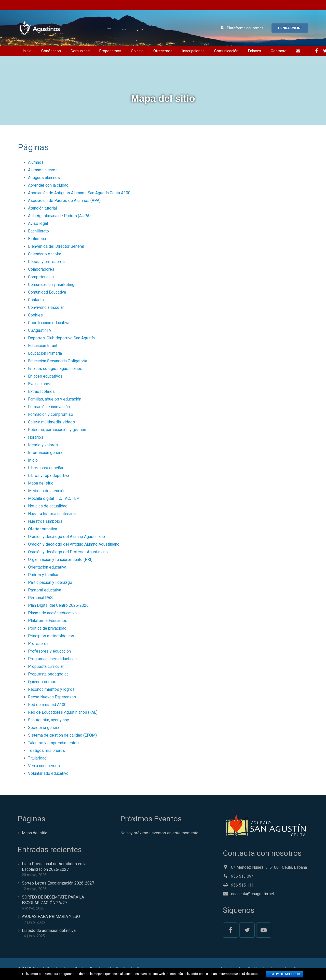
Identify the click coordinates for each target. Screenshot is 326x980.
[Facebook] (316, 51)
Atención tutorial (42, 208)
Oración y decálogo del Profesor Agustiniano (68, 552)
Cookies (35, 315)
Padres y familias (44, 575)
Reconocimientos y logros (51, 689)
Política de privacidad (47, 628)
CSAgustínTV (40, 330)
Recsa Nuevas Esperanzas (52, 697)
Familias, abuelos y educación (55, 399)
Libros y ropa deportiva (49, 475)
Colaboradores (41, 269)
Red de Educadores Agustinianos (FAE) (63, 712)
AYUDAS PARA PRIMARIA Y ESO (51, 916)
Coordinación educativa (49, 323)
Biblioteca (37, 239)
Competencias (41, 277)
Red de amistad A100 (47, 705)
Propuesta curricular (46, 666)
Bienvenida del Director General (56, 246)
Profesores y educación (49, 651)
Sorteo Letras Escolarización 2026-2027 (58, 883)
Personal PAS (40, 598)
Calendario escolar (45, 254)
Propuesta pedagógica (48, 674)
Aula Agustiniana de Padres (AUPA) (59, 216)
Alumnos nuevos (43, 170)
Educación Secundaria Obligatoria (58, 361)
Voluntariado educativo (48, 773)
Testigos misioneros (46, 750)
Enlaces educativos (45, 376)
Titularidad (37, 758)
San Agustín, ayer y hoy (49, 720)
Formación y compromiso (51, 414)
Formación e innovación (49, 407)
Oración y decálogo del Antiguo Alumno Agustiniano (74, 544)
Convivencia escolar (46, 307)
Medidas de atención (47, 491)
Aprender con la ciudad (48, 185)
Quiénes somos (42, 682)
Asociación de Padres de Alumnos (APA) (64, 201)
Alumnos (36, 162)
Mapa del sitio (41, 483)
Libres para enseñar (46, 468)
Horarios (36, 437)
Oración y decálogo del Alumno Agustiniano (66, 537)
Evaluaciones (40, 384)
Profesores (38, 644)
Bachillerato (38, 231)
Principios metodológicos (51, 636)
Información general (46, 453)
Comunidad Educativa (47, 292)
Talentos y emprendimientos (53, 743)
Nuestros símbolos (45, 521)
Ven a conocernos (44, 766)
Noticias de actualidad (48, 506)
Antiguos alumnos (44, 178)
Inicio (33, 460)
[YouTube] (264, 930)
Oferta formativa (43, 529)
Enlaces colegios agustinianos (55, 369)
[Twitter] (247, 930)
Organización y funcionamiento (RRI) (60, 560)
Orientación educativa (47, 567)
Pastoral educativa (45, 590)
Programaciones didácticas (52, 659)
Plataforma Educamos (48, 621)
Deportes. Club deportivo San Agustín (61, 338)
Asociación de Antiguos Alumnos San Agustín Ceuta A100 (79, 193)
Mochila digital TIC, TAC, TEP (54, 498)
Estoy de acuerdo (284, 974)
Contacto (36, 300)
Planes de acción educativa (52, 613)
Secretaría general (44, 728)
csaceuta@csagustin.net (253, 894)
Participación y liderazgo (50, 582)
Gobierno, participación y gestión (57, 430)
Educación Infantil (44, 346)
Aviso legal (38, 223)
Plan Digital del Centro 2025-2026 (58, 605)
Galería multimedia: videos (51, 422)
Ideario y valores (43, 445)
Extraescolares (41, 391)
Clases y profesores (46, 262)
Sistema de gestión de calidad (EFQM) (62, 735)
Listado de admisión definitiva (49, 930)
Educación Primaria (45, 353)
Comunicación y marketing (51, 285)
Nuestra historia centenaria (52, 514)
